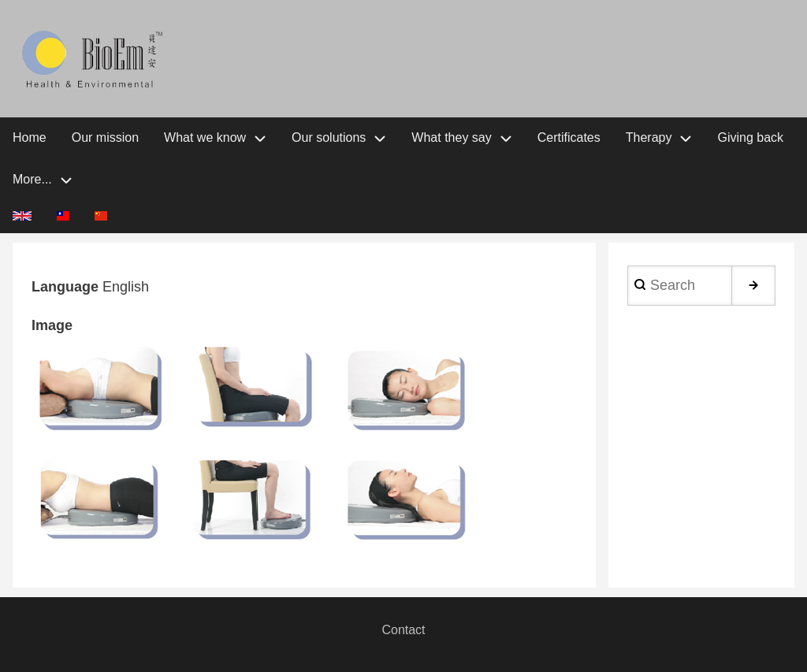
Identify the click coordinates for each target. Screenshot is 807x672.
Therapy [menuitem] (649, 137)
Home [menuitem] (30, 137)
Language (65, 287)
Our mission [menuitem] (105, 137)
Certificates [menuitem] (569, 137)
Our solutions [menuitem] (329, 137)
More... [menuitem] (32, 179)
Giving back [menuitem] (750, 137)
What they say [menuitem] (451, 137)
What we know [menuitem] (205, 137)
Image (52, 325)
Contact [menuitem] (403, 630)
